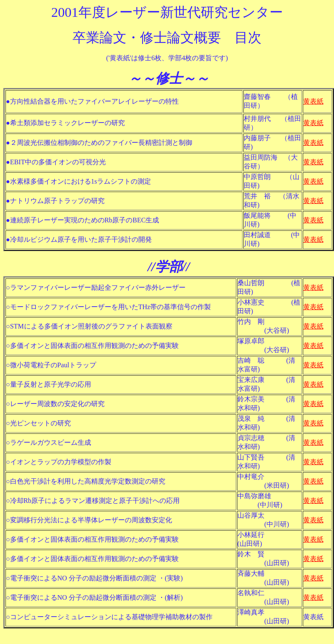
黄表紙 (313, 101)
